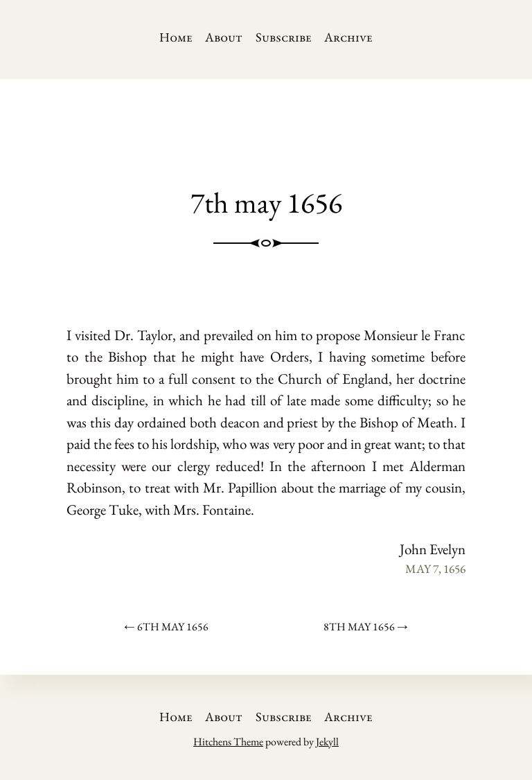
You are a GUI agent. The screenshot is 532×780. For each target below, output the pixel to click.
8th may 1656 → (366, 627)
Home (176, 37)
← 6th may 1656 (166, 627)
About (224, 37)
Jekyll (327, 742)
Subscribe (284, 37)
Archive (348, 37)
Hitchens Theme (228, 742)
